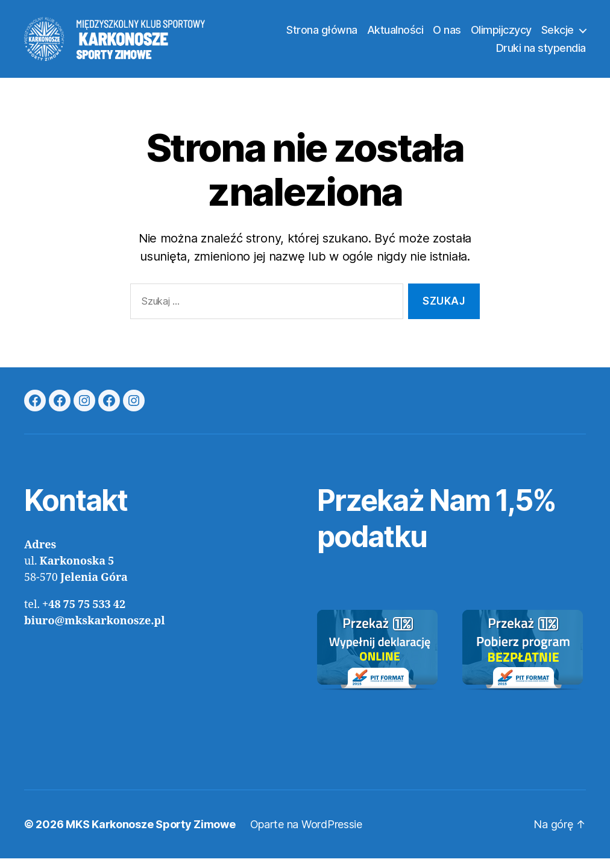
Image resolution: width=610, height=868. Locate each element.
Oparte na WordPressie (306, 834)
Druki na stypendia (541, 53)
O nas (447, 35)
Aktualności (395, 35)
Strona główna (322, 35)
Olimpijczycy (501, 35)
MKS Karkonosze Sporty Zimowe (150, 834)
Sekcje (558, 35)
